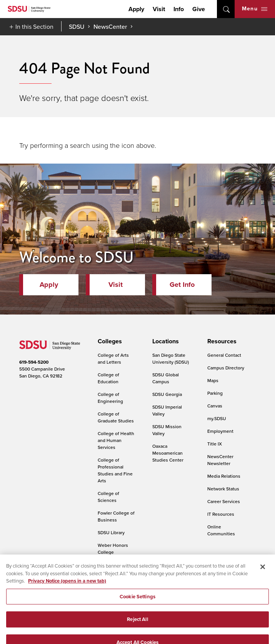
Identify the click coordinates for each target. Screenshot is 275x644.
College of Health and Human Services (116, 440)
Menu (255, 9)
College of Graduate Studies (116, 417)
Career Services (224, 501)
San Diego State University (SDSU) (171, 358)
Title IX (215, 444)
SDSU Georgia (167, 394)
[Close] (263, 580)
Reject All (137, 632)
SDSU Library (111, 532)
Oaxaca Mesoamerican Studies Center (168, 453)
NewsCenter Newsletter (220, 460)
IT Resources (221, 514)
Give (199, 9)
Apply (136, 9)
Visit (159, 9)
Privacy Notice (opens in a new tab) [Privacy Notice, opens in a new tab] (67, 594)
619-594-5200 (34, 362)
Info (179, 9)
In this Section (34, 26)
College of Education (108, 378)
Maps (213, 380)
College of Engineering (110, 398)
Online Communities (221, 530)
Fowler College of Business (116, 516)
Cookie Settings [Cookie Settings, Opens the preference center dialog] (137, 610)
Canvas (215, 406)
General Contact (224, 355)
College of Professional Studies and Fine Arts (115, 470)
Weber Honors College (113, 549)
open (226, 9)
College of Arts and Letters (113, 358)
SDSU (77, 27)
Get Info (182, 285)
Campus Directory (226, 368)
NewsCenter (110, 26)
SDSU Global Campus (166, 378)
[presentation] (109, 341)
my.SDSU (217, 418)
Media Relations (224, 476)
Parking (215, 393)
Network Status (223, 489)
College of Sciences (108, 497)
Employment (220, 431)
